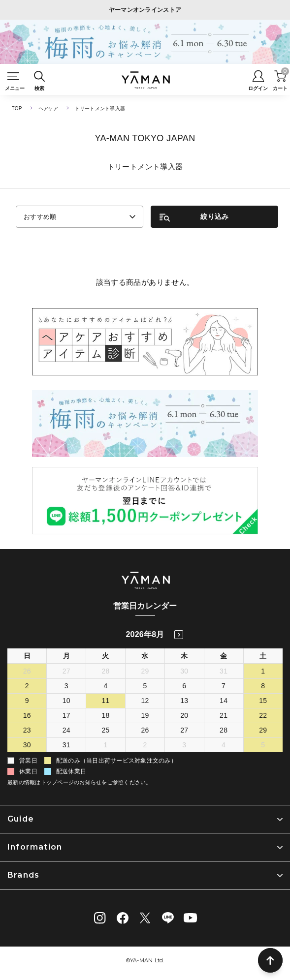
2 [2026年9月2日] (145, 745)
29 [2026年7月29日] (145, 671)
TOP (17, 108)
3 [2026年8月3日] (66, 686)
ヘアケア (48, 108)
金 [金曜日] (224, 656)
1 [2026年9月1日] (106, 745)
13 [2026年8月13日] (184, 701)
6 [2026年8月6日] (184, 686)
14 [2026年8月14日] (224, 701)
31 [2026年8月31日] (66, 745)
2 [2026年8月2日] (27, 686)
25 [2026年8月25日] (106, 730)
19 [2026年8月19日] (145, 715)
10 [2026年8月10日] (66, 701)
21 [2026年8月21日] (224, 715)
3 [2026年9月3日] (184, 745)
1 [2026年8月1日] (263, 671)
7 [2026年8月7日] (224, 686)
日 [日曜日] (27, 656)
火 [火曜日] (105, 656)
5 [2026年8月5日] (145, 686)
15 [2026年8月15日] (263, 701)
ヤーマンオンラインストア (145, 10)
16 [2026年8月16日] (27, 715)
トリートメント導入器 (100, 108)
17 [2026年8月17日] (66, 715)
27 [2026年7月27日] (66, 671)
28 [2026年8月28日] (224, 730)
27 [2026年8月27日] (184, 730)
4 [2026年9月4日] (224, 745)
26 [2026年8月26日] (145, 730)
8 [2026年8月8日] (263, 686)
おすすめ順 (40, 217)
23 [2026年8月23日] (27, 730)
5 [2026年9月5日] (263, 745)
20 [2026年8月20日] (184, 715)
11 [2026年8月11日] (106, 701)
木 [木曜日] (184, 656)
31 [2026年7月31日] (224, 671)
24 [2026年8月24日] (66, 730)
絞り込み (214, 216)
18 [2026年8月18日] (106, 715)
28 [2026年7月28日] (106, 671)
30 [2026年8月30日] (27, 745)
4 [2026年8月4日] (106, 686)
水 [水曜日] (145, 656)
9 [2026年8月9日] (27, 701)
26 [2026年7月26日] (27, 671)
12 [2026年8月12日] (145, 701)
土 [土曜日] (263, 656)
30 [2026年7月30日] (184, 671)
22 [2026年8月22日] (263, 715)
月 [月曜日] (66, 656)
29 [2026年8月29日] (263, 730)
